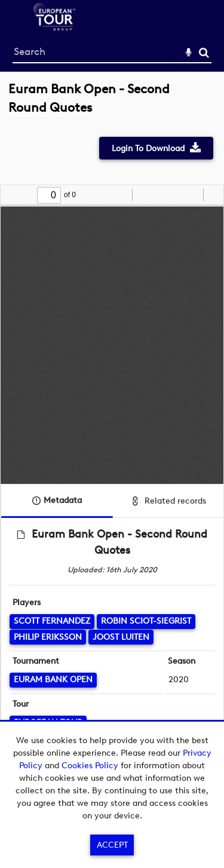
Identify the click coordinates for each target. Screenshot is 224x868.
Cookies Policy (90, 766)
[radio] (192, 195)
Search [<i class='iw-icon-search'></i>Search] (204, 52)
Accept (112, 845)
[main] (112, 434)
